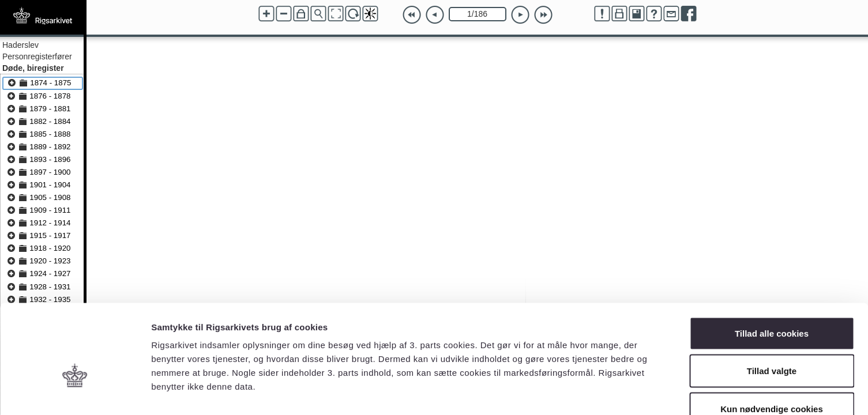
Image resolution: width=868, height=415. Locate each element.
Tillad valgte (772, 302)
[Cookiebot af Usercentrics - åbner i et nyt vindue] (75, 393)
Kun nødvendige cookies (772, 339)
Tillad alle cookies (772, 264)
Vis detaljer (600, 392)
